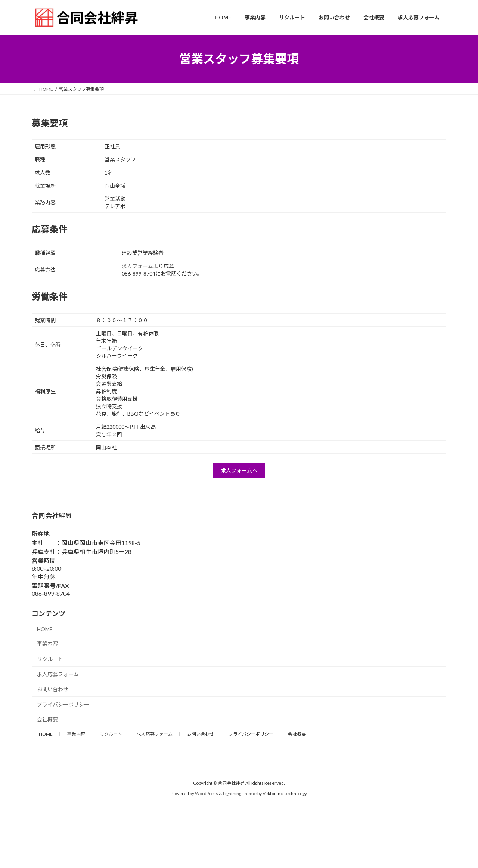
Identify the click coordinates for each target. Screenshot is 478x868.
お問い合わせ (53, 692)
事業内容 (47, 646)
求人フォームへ (239, 472)
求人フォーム (137, 266)
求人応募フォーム (58, 676)
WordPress (207, 796)
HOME (45, 631)
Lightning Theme (240, 796)
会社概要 (47, 722)
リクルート (50, 661)
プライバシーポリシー (63, 707)
